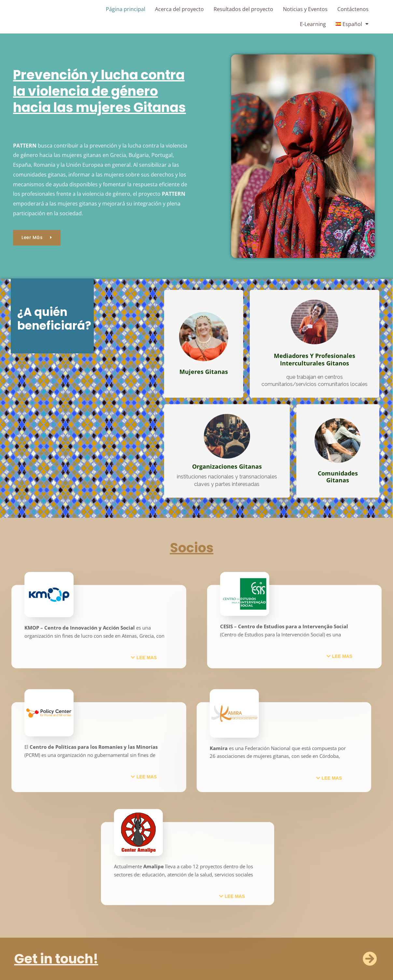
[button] (144, 658)
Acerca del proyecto (179, 9)
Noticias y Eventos (305, 9)
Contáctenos (353, 9)
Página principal (126, 9)
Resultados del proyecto (243, 9)
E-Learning (313, 24)
